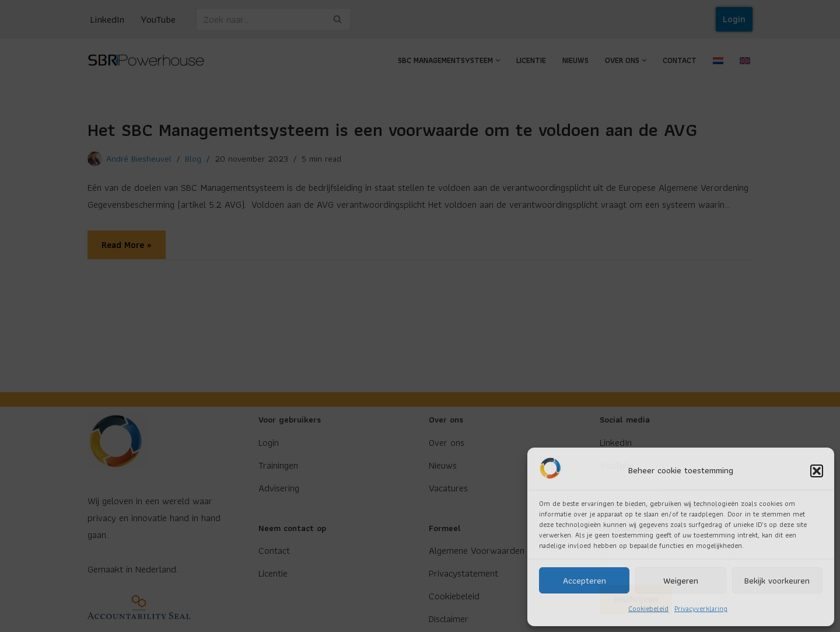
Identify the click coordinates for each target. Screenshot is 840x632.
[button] (817, 471)
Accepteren (584, 581)
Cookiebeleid (648, 608)
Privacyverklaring (701, 608)
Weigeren (681, 581)
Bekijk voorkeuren (777, 581)
